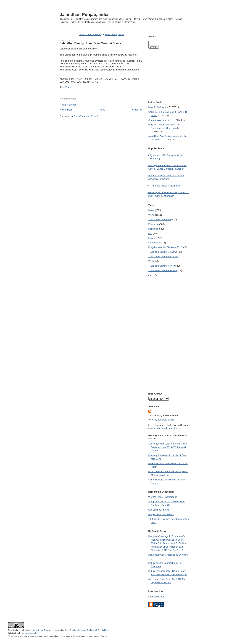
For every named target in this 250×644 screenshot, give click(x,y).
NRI (150, 233)
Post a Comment (69, 105)
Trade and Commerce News (162, 266)
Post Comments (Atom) (86, 116)
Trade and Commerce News (163, 252)
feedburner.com (156, 597)
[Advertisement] (102, 125)
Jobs (151, 275)
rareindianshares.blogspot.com (164, 428)
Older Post (138, 110)
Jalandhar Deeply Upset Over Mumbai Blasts (91, 43)
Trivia (151, 261)
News (151, 210)
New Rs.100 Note (157, 107)
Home (102, 110)
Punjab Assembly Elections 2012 (165, 247)
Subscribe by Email (115, 34)
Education (154, 224)
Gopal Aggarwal (29, 633)
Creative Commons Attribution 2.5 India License (90, 630)
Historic (152, 238)
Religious (153, 229)
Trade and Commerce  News (163, 257)
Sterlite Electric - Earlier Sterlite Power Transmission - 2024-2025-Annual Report (168, 447)
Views (68, 87)
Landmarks (154, 243)
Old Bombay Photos (159, 510)
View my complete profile (161, 420)
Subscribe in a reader (90, 34)
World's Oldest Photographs (163, 497)
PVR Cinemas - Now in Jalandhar (163, 186)
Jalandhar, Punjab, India (84, 15)
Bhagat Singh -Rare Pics (161, 514)
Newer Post (66, 110)
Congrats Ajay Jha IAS (160, 120)
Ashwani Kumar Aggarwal (41, 630)
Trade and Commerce (160, 220)
